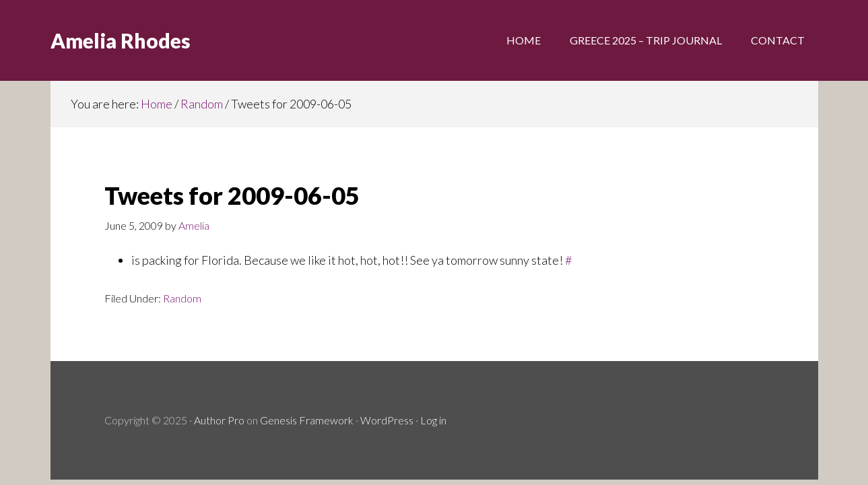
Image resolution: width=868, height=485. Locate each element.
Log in (433, 420)
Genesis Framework (307, 420)
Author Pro (219, 420)
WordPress (387, 420)
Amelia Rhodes (121, 40)
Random (182, 298)
